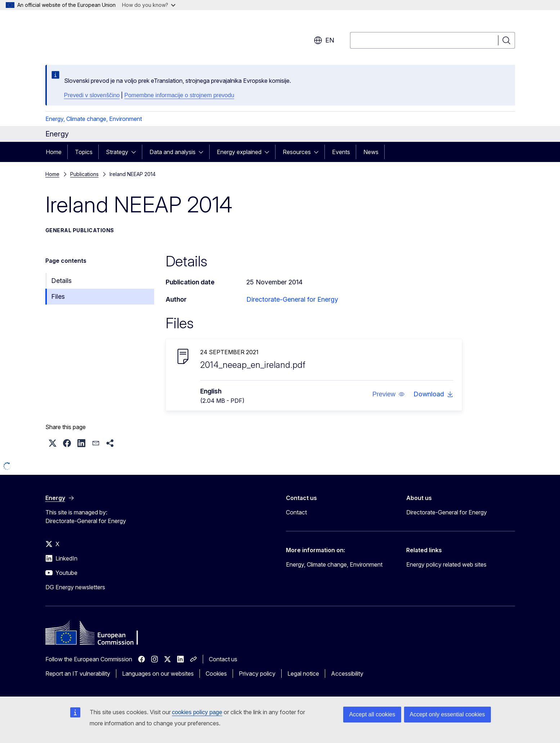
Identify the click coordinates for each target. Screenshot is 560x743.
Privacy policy (257, 674)
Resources (297, 152)
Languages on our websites (158, 674)
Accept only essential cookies (447, 714)
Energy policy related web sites (446, 564)
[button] (388, 394)
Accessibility (347, 674)
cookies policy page (197, 712)
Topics (84, 152)
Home (54, 152)
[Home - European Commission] (104, 36)
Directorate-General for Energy (292, 299)
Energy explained (239, 152)
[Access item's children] (136, 152)
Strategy (117, 152)
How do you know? (149, 5)
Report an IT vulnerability (78, 674)
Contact (296, 512)
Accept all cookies (372, 714)
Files (58, 296)
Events (341, 152)
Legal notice (303, 674)
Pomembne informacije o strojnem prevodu (179, 95)
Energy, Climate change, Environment (94, 119)
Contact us (223, 659)
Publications (84, 174)
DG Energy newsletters (75, 587)
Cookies (216, 674)
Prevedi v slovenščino (92, 95)
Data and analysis (173, 152)
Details (61, 281)
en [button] (324, 40)
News (371, 152)
